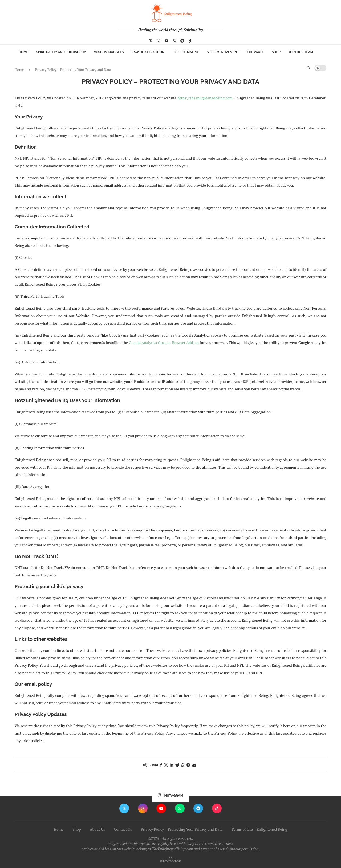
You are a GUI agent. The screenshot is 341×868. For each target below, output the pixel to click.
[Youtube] (167, 41)
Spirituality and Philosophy (61, 52)
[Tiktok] (190, 41)
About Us (97, 829)
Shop (276, 52)
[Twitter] (151, 41)
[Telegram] (182, 41)
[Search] (308, 68)
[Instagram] (159, 41)
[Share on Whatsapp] (183, 765)
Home (23, 52)
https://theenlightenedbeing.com (205, 98)
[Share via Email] (194, 765)
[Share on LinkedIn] (172, 765)
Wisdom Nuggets (109, 52)
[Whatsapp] (174, 41)
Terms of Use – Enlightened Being (259, 829)
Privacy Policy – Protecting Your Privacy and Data (182, 829)
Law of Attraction (148, 52)
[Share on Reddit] (177, 765)
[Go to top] (171, 861)
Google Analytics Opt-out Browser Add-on (164, 343)
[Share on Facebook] (161, 765)
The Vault (255, 52)
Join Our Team (301, 52)
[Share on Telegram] (188, 765)
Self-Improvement (223, 52)
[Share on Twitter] (166, 765)
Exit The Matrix (186, 52)
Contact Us (123, 829)
